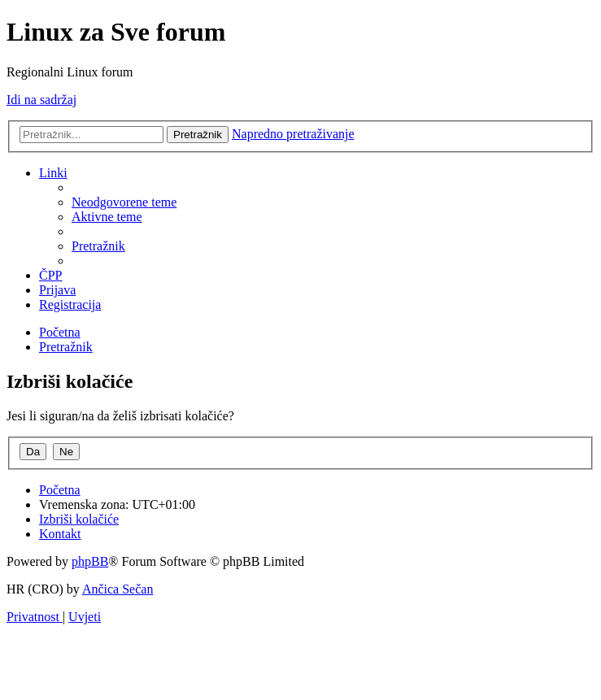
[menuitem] (124, 202)
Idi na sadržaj (41, 100)
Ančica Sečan (118, 589)
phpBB (90, 561)
